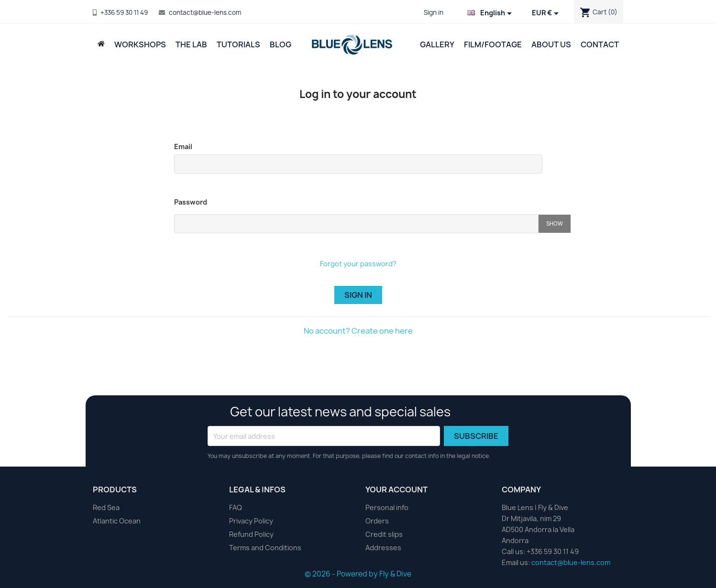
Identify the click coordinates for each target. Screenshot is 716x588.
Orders (377, 521)
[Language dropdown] (491, 13)
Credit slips (384, 534)
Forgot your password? (358, 264)
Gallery (437, 44)
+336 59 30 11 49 (124, 12)
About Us (551, 44)
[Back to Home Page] (101, 44)
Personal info (387, 507)
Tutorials (238, 44)
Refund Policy (251, 534)
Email (183, 147)
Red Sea (106, 507)
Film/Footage (493, 44)
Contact (600, 44)
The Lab (191, 44)
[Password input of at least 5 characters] (356, 224)
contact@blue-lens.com (205, 12)
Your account (397, 490)
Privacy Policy (251, 521)
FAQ (236, 507)
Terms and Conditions (265, 548)
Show (555, 223)
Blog (281, 44)
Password (191, 202)
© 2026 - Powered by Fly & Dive (358, 574)
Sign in (358, 295)
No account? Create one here (358, 331)
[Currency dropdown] (547, 13)
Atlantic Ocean (117, 521)
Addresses (383, 548)
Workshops (140, 44)
